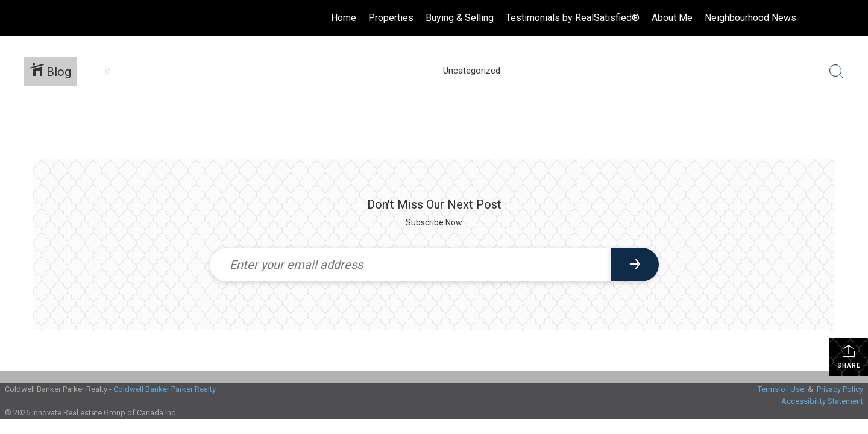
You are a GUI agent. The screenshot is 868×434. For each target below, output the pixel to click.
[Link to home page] (15, 18)
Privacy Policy (840, 389)
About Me (672, 18)
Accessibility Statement (822, 401)
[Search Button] (837, 72)
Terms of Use (781, 389)
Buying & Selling (460, 18)
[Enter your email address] (410, 265)
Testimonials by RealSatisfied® (573, 18)
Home (344, 18)
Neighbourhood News (750, 18)
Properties (391, 18)
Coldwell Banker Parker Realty (165, 389)
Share (849, 356)
